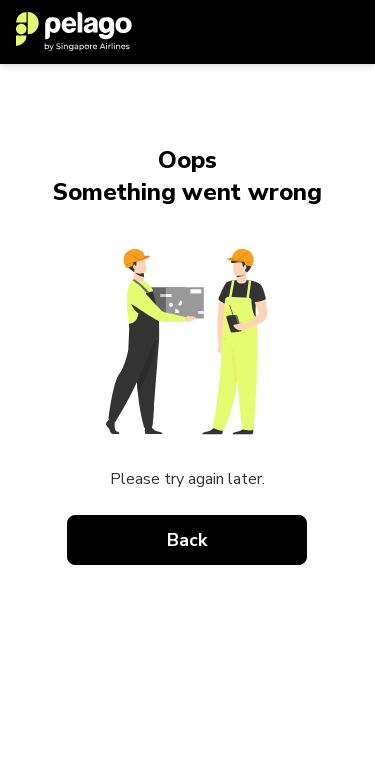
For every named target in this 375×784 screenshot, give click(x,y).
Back (188, 540)
